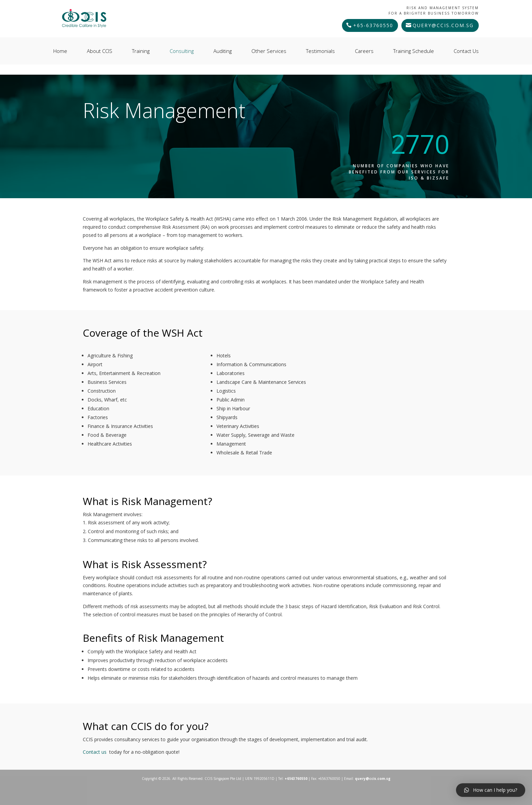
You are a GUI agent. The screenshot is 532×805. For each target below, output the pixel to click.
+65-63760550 (373, 25)
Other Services (269, 51)
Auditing (223, 51)
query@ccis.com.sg (443, 25)
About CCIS (100, 51)
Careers (364, 51)
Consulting (182, 51)
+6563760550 (296, 779)
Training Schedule (414, 51)
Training (141, 51)
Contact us (95, 752)
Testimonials (320, 51)
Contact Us (466, 51)
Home (60, 51)
